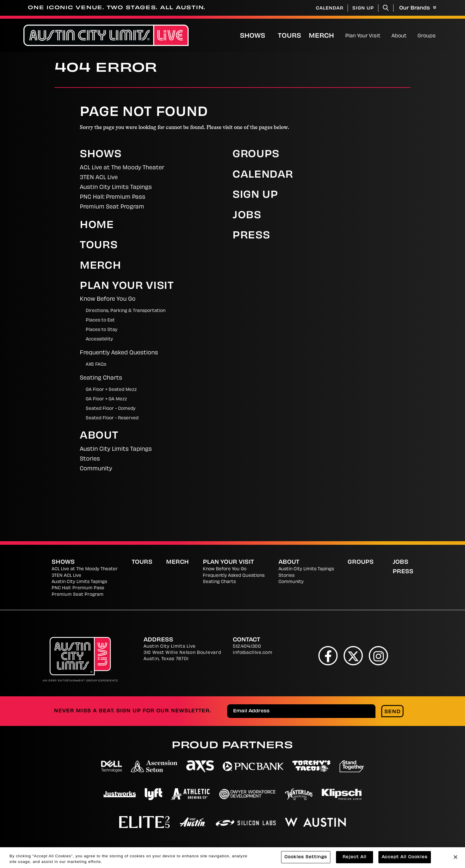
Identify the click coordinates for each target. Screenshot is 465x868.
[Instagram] (379, 656)
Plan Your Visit (363, 36)
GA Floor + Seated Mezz (111, 390)
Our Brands (418, 8)
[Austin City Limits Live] (106, 35)
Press (251, 236)
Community (96, 469)
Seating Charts (101, 378)
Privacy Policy (186, 850)
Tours (289, 36)
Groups (427, 36)
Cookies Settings (240, 850)
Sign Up (363, 8)
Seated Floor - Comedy (111, 409)
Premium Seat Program (112, 207)
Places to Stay (102, 330)
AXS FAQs (96, 365)
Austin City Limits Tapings (116, 188)
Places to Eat (100, 320)
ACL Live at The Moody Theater (122, 168)
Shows (253, 36)
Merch (326, 36)
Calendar (330, 8)
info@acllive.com (253, 653)
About (399, 36)
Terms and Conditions (306, 850)
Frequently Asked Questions (119, 353)
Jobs (247, 216)
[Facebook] (328, 656)
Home (97, 226)
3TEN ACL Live (99, 178)
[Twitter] (353, 656)
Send (392, 712)
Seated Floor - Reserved (112, 418)
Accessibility (99, 339)
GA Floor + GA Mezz (106, 399)
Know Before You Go (108, 299)
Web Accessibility (405, 850)
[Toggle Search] (386, 8)
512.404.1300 (247, 647)
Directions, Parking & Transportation (126, 311)
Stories (90, 459)
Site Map (359, 850)
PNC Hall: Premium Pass (113, 197)
